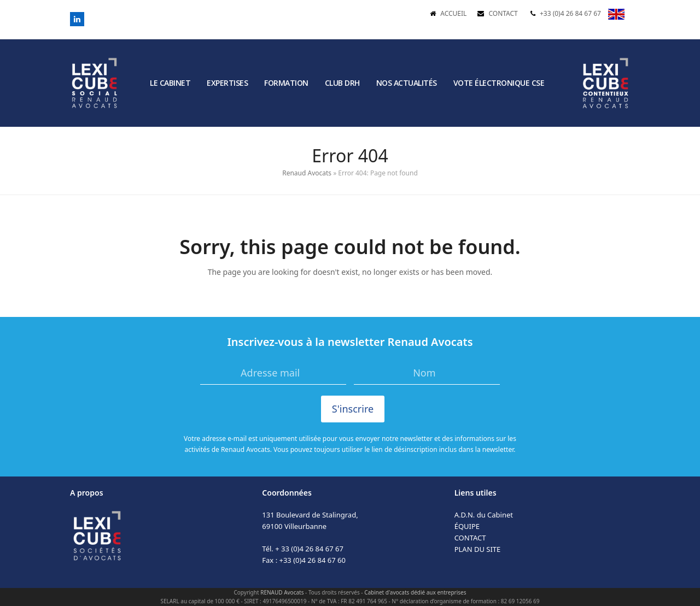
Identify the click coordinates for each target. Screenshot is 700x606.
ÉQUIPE (467, 526)
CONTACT (503, 13)
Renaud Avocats (307, 173)
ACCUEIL (453, 13)
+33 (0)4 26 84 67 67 (570, 13)
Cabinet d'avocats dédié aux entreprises (415, 592)
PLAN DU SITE (478, 549)
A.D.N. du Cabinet (484, 515)
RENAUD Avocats (282, 592)
